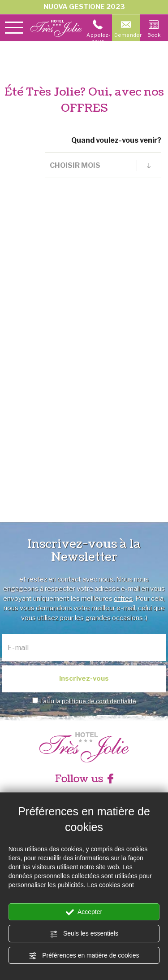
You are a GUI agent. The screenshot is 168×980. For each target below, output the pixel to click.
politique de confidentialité (99, 701)
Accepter (84, 912)
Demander (127, 29)
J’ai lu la (88, 701)
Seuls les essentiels (84, 934)
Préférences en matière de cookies (84, 956)
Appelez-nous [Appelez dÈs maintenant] (99, 32)
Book (154, 29)
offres (123, 599)
